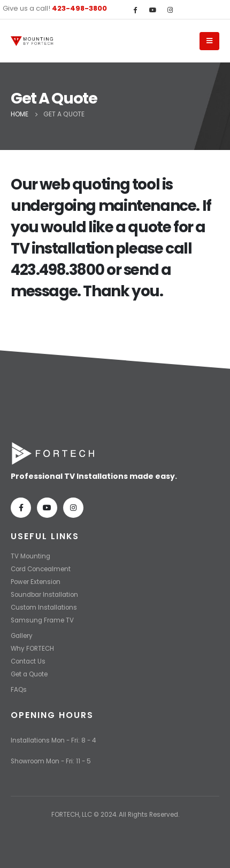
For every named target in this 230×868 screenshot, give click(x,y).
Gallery (22, 636)
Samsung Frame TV (42, 620)
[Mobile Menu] (209, 41)
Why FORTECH (32, 649)
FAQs (19, 690)
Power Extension (36, 582)
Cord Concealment (41, 569)
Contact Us (28, 661)
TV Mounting (30, 556)
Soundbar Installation (44, 595)
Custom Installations (44, 607)
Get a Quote (29, 674)
